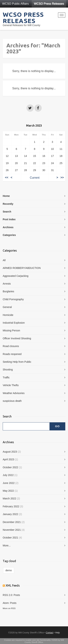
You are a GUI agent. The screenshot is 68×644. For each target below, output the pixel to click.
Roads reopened (12, 354)
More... (7, 545)
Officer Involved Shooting (17, 338)
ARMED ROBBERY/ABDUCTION (22, 268)
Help (58, 633)
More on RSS (9, 608)
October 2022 (10, 467)
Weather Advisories (14, 393)
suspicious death (12, 401)
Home (6, 196)
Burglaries (8, 291)
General (7, 307)
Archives (8, 227)
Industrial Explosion (14, 323)
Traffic (6, 377)
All (4, 260)
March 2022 (9, 498)
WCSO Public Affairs (15, 4)
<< (7, 178)
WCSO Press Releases (49, 4)
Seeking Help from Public (17, 362)
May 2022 (8, 491)
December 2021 (12, 522)
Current (35, 178)
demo (9, 570)
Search (7, 212)
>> (62, 178)
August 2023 (10, 452)
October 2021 (10, 538)
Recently (8, 204)
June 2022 (9, 483)
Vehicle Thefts (11, 385)
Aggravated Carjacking (16, 276)
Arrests (7, 284)
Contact (50, 633)
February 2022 (11, 506)
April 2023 (8, 459)
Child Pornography (13, 299)
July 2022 (8, 475)
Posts (17, 595)
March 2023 (34, 126)
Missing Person (11, 330)
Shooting (8, 370)
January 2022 (10, 514)
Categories (9, 235)
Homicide (8, 315)
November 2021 (12, 530)
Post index (9, 219)
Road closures (11, 346)
